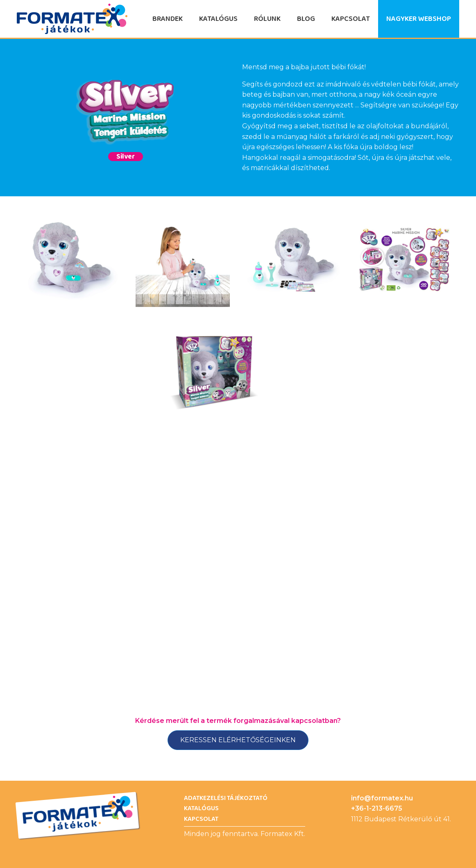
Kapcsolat (351, 19)
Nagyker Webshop (419, 19)
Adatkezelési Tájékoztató (226, 798)
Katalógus (218, 19)
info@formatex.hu (382, 798)
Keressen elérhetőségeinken (238, 740)
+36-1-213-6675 (377, 808)
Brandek (168, 19)
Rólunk (267, 19)
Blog (306, 19)
